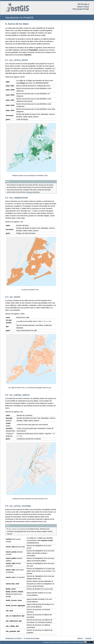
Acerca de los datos (32, 638)
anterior (80, 638)
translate (79, 9)
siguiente (88, 638)
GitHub (80, 7)
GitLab (87, 7)
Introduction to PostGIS (19, 18)
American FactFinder (33, 192)
